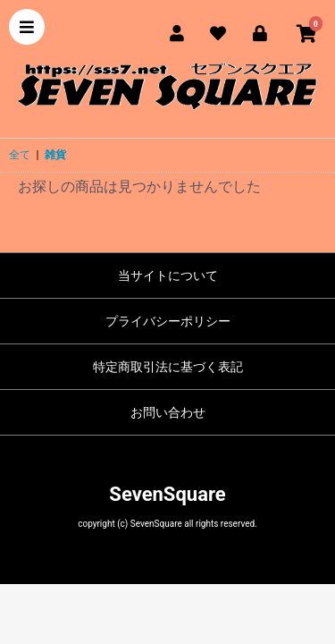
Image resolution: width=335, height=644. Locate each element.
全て (20, 155)
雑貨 (55, 155)
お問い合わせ (168, 412)
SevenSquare (167, 494)
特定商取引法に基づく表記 (168, 367)
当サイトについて (168, 275)
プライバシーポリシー (168, 321)
